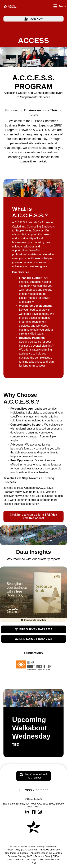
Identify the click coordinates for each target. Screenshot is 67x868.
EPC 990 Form (30, 850)
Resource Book (42, 856)
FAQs (33, 863)
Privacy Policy (13, 850)
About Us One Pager (50, 850)
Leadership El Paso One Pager (21, 859)
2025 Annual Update (49, 859)
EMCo (56, 856)
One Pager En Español (17, 853)
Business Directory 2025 (20, 856)
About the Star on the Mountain (46, 853)
